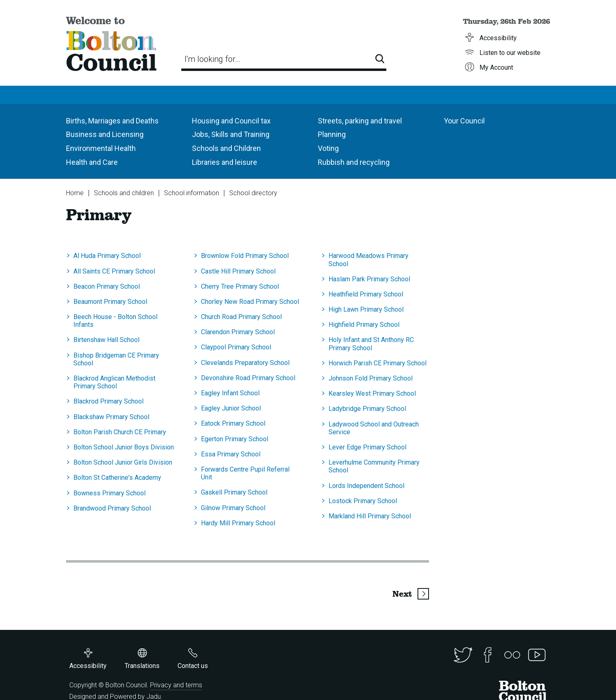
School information (192, 193)
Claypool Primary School (236, 347)
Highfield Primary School (364, 325)
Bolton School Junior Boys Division (124, 447)
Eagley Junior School (231, 408)
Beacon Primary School (107, 286)
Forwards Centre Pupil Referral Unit (245, 473)
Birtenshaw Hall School (106, 340)
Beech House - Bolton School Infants (115, 321)
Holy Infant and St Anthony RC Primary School (371, 344)
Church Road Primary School (241, 317)
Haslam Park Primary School (369, 279)
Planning (332, 134)
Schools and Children (226, 148)
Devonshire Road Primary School (248, 378)
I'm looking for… (212, 59)
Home (75, 193)
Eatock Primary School (233, 423)
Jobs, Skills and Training (231, 134)
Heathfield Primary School (366, 294)
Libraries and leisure (225, 162)
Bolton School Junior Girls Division (123, 462)
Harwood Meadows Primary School (368, 260)
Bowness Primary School (110, 493)
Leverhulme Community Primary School (374, 466)
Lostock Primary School (363, 501)
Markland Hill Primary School (370, 516)
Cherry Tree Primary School (240, 286)
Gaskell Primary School (234, 492)
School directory (253, 193)
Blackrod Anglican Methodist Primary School (114, 382)
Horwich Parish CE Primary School (378, 363)
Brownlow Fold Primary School (245, 256)
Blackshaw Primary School (111, 417)
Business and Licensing (105, 134)
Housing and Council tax (231, 121)
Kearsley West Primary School (372, 393)
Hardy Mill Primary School (238, 523)
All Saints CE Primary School (114, 271)
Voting (328, 148)
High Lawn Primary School (366, 309)
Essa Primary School (231, 454)
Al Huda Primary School (107, 256)
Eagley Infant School (230, 393)
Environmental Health (101, 148)
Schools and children (124, 193)
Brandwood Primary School (112, 508)
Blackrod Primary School (108, 401)
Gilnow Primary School (233, 508)
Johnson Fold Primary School (371, 378)
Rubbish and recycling (354, 162)
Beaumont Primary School (110, 302)
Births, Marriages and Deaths (112, 121)
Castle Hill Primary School (238, 271)
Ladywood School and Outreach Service (374, 428)
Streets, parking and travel (360, 121)
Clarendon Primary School (238, 332)
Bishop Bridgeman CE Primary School (116, 359)
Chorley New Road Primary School (250, 302)
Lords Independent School (366, 486)
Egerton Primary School (235, 439)
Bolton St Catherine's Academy (117, 478)
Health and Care (92, 162)
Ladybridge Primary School (367, 409)
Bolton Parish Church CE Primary (120, 432)
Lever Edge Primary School (367, 447)
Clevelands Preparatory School (245, 363)
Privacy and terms (176, 685)
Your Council (464, 121)
